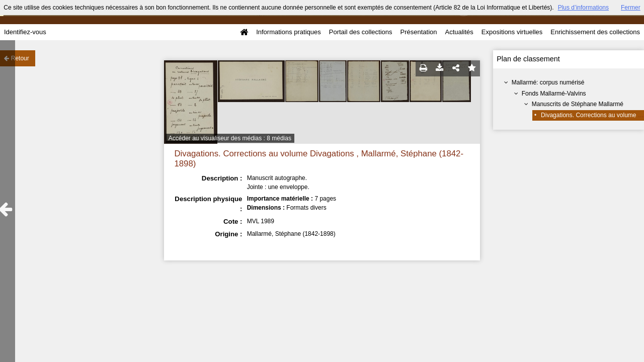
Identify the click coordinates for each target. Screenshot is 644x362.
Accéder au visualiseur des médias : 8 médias (230, 138)
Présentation (418, 32)
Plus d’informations (583, 8)
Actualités (459, 32)
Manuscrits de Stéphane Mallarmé (578, 104)
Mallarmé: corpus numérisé (548, 82)
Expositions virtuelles (512, 32)
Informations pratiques (289, 32)
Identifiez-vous (25, 32)
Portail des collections (361, 32)
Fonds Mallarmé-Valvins (554, 94)
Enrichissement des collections (595, 32)
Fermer (631, 8)
